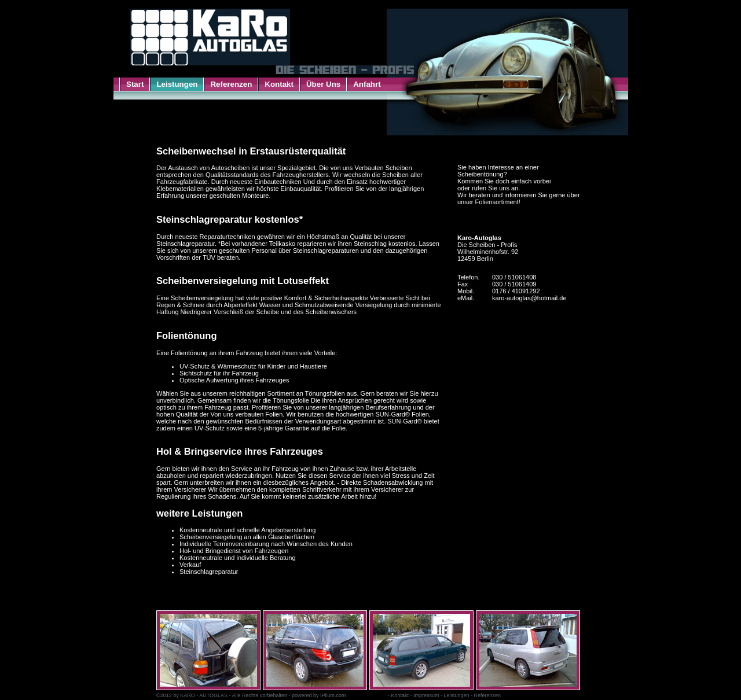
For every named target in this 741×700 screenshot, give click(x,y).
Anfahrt (367, 84)
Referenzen (231, 84)
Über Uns (323, 84)
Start (135, 84)
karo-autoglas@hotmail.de (529, 298)
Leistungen (177, 84)
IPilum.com (333, 695)
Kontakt (279, 84)
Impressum (426, 695)
